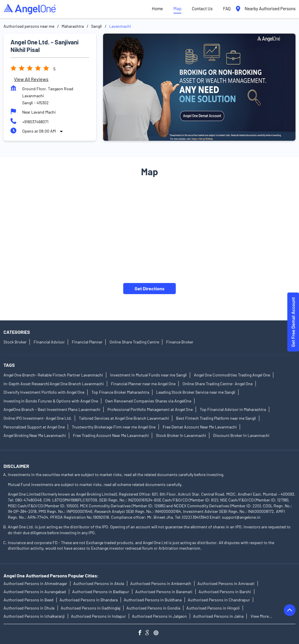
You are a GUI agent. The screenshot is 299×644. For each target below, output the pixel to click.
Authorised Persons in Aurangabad (35, 592)
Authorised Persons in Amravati (226, 584)
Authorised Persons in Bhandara (89, 600)
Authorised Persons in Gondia (153, 608)
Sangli (97, 26)
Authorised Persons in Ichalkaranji (34, 616)
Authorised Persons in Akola (99, 584)
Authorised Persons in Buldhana (153, 600)
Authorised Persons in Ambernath (161, 584)
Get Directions (149, 288)
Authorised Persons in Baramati (164, 592)
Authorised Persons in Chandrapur (219, 600)
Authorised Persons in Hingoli (213, 608)
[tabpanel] (199, 87)
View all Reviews (31, 79)
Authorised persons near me (29, 26)
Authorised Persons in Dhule (29, 608)
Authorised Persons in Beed (28, 600)
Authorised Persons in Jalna (218, 616)
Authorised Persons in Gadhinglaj (91, 608)
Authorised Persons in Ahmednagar (35, 584)
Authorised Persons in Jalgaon (159, 616)
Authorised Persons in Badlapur (101, 592)
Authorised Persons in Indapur (98, 616)
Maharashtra (73, 26)
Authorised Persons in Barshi (225, 592)
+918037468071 (35, 122)
